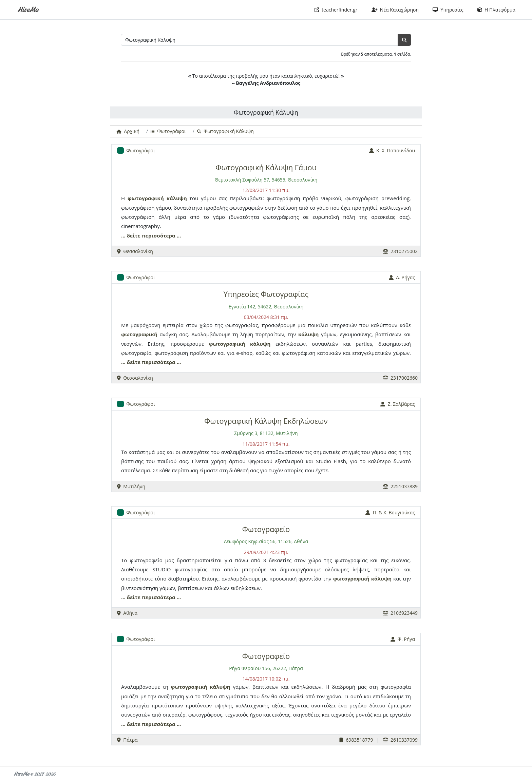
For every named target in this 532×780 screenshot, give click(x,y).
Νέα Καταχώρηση (395, 10)
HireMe (28, 10)
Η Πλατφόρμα (496, 10)
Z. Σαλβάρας (398, 404)
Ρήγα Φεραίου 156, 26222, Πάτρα (266, 668)
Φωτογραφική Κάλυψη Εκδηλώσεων (266, 421)
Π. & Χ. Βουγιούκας (390, 512)
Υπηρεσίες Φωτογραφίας (266, 294)
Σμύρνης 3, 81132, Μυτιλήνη (266, 433)
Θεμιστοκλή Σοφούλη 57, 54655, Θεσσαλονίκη (266, 180)
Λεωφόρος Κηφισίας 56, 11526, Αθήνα (266, 541)
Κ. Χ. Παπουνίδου (392, 150)
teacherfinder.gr (336, 10)
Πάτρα (127, 740)
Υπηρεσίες (448, 10)
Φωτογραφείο (266, 529)
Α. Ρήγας (402, 277)
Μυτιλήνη (131, 486)
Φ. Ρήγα (403, 639)
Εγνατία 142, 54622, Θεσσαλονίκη (266, 307)
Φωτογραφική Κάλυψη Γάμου (266, 167)
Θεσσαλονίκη (135, 251)
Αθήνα (127, 613)
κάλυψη (177, 198)
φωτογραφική (146, 198)
